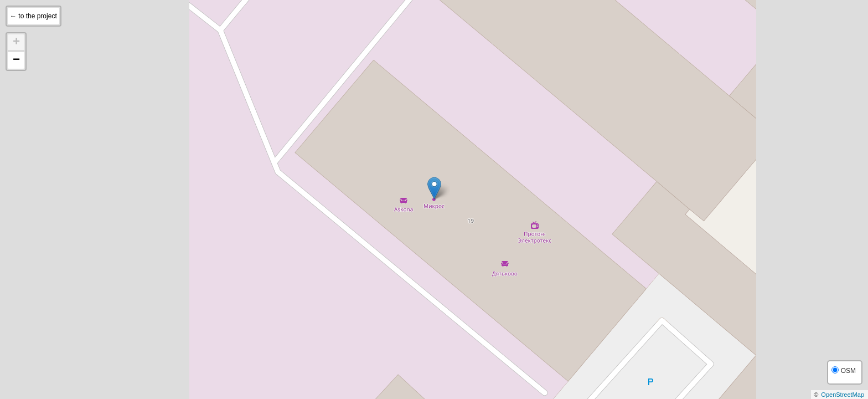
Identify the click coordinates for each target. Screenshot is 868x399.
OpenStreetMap (843, 395)
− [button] (16, 60)
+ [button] (16, 43)
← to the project (33, 16)
